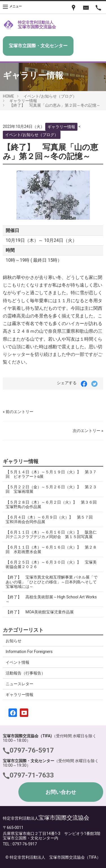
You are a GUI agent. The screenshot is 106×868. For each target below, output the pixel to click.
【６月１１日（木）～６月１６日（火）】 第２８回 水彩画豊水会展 (51, 549)
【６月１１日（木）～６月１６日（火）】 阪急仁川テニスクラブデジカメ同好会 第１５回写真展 (51, 534)
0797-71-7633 (32, 775)
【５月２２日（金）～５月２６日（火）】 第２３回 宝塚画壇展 (51, 489)
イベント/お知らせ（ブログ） (50, 96)
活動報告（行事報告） (25, 673)
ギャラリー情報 (23, 101)
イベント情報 (18, 662)
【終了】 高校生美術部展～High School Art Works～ (51, 599)
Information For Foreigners (29, 652)
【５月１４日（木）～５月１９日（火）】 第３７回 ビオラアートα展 (51, 474)
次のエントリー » (88, 431)
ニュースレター (20, 684)
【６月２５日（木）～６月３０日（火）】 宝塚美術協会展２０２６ (51, 564)
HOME (8, 96)
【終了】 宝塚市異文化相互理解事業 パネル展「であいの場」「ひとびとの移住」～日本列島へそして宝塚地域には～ (52, 582)
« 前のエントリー (18, 412)
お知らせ (14, 641)
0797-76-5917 (32, 750)
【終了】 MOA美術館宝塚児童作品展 (40, 612)
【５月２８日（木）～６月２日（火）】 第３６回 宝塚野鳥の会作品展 (53, 504)
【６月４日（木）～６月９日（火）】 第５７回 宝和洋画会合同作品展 (51, 519)
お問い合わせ (61, 792)
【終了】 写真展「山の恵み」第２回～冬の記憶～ (55, 105)
